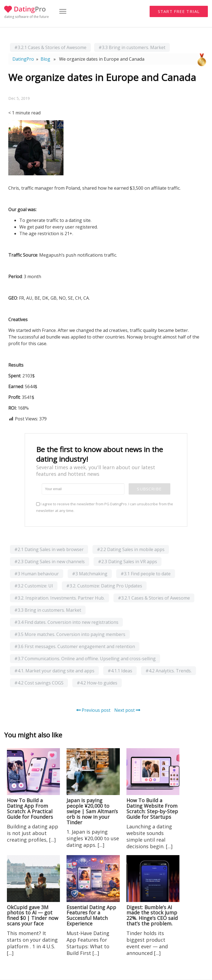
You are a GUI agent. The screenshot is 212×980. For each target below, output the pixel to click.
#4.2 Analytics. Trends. (169, 671)
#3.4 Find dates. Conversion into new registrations (66, 622)
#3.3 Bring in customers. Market (132, 47)
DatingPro (23, 59)
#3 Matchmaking (90, 574)
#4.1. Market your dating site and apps (54, 671)
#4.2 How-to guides (97, 683)
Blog (45, 59)
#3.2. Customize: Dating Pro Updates (104, 586)
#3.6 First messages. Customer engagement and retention (75, 646)
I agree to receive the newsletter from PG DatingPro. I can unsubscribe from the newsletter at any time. (105, 507)
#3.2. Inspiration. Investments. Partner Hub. (59, 598)
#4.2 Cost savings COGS (39, 683)
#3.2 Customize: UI (34, 586)
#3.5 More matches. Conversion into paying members (70, 634)
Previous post (93, 710)
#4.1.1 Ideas (120, 671)
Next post (127, 710)
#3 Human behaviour (37, 574)
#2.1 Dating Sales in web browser (49, 549)
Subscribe (149, 489)
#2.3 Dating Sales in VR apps (128, 562)
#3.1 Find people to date (146, 574)
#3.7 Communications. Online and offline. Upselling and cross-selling (85, 659)
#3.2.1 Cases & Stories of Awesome (50, 47)
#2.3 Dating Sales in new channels (50, 562)
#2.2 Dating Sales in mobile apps (131, 549)
